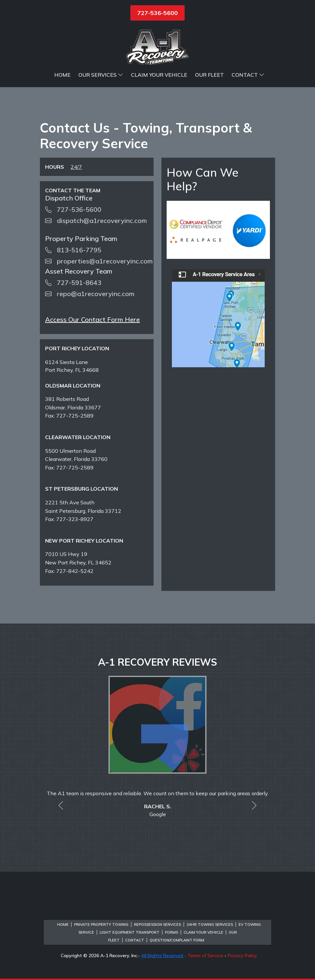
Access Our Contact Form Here (92, 319)
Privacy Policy (242, 956)
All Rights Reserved (163, 956)
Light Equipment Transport (130, 932)
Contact (248, 75)
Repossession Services (157, 925)
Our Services (101, 75)
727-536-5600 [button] (157, 13)
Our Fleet (209, 75)
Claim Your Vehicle (159, 75)
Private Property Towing (101, 925)
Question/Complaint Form (177, 940)
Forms (172, 932)
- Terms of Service (204, 956)
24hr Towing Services (210, 925)
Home (62, 75)
